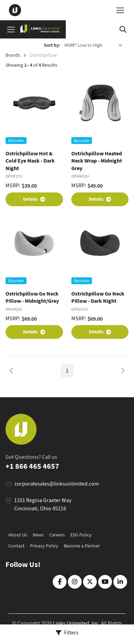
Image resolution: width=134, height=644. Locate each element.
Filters (67, 633)
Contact (16, 546)
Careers (57, 535)
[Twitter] (90, 582)
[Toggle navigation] (120, 10)
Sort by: (52, 45)
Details (34, 199)
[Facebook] (60, 582)
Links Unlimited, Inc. (76, 623)
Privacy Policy (44, 546)
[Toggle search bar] (123, 30)
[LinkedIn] (120, 582)
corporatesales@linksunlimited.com (57, 484)
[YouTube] (105, 582)
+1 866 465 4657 (32, 466)
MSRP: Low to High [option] (83, 45)
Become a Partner (82, 546)
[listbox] (96, 45)
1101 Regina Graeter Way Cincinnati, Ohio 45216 (43, 504)
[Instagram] (75, 582)
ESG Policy (81, 535)
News (38, 535)
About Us (18, 535)
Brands (13, 55)
